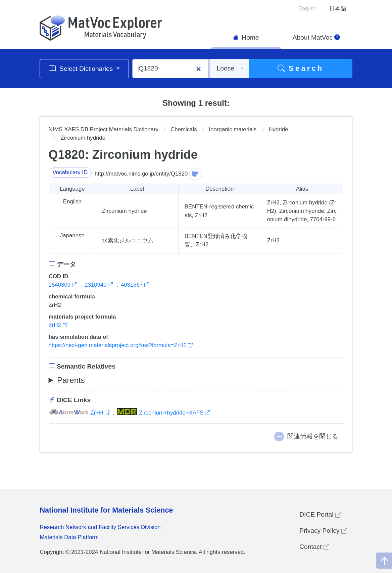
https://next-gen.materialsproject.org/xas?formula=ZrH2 (121, 345)
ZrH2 (58, 325)
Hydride (278, 129)
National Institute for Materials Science (106, 510)
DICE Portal (320, 514)
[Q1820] (170, 69)
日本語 (338, 9)
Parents (71, 380)
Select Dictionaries (84, 68)
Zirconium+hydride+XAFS (163, 413)
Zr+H (80, 413)
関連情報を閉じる (313, 436)
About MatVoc (316, 37)
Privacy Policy (323, 531)
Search (301, 68)
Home (246, 37)
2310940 (100, 285)
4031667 (135, 285)
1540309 (64, 285)
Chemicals (184, 129)
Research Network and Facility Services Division (100, 527)
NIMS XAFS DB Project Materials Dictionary (104, 129)
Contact (314, 547)
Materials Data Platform (69, 537)
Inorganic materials (233, 129)
